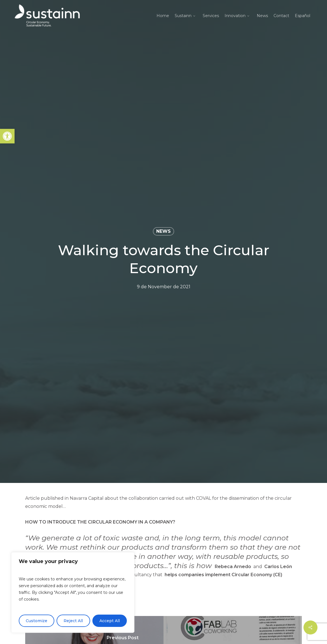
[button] (7, 136)
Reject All (73, 621)
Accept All (110, 621)
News (163, 231)
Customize (37, 621)
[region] (73, 592)
